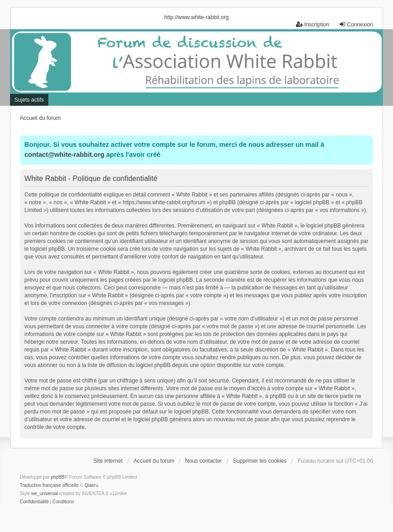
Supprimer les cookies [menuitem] (260, 461)
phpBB (57, 477)
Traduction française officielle (49, 485)
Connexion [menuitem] (356, 24)
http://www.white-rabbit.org (196, 17)
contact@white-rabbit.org (65, 155)
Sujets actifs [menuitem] (29, 100)
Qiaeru (91, 485)
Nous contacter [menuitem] (204, 461)
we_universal (45, 493)
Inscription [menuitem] (313, 24)
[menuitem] (34, 502)
